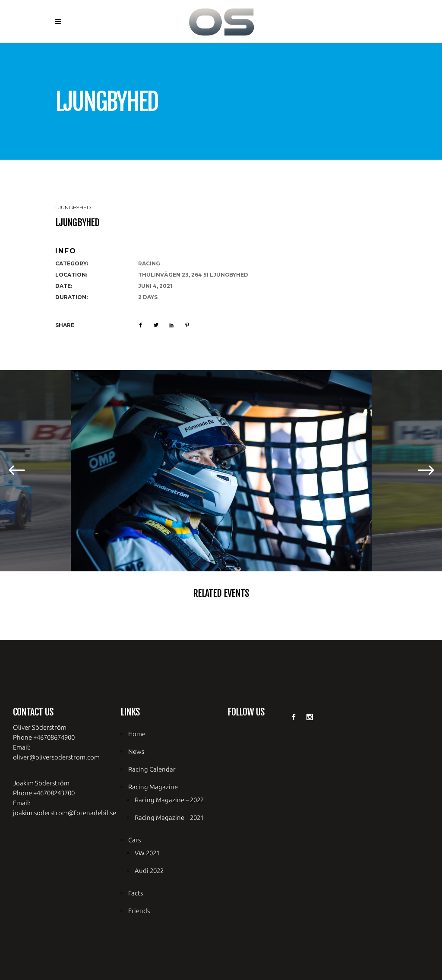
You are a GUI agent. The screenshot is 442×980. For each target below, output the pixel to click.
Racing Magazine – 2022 (169, 800)
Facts (136, 893)
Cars (134, 840)
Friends (139, 911)
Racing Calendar (152, 769)
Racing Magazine (153, 787)
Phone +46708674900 (44, 737)
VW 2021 (147, 853)
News (136, 752)
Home (137, 734)
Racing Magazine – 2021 (169, 818)
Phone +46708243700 (44, 793)
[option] (221, 471)
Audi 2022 (149, 871)
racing (149, 263)
